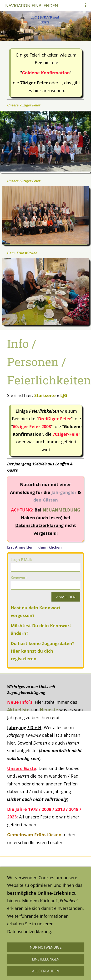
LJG (64, 395)
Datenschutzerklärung (29, 927)
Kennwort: (19, 578)
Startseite (45, 395)
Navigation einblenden (32, 5)
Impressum (19, 945)
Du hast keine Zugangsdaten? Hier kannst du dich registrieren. (43, 651)
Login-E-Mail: (21, 559)
